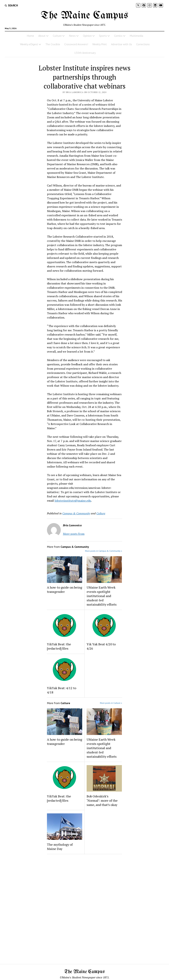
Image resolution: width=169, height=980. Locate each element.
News (72, 36)
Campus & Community (76, 513)
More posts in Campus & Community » (104, 551)
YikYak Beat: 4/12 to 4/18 (62, 690)
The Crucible (53, 44)
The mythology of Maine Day (60, 847)
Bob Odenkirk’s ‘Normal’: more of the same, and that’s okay (102, 800)
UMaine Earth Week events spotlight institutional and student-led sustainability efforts (102, 596)
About (42, 36)
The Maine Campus (84, 16)
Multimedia (136, 36)
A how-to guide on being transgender (65, 589)
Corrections (143, 44)
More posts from (74, 534)
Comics (118, 36)
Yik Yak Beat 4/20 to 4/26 (101, 646)
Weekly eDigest (29, 44)
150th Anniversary (85, 53)
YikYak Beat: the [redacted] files (59, 646)
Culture (57, 36)
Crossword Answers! (76, 44)
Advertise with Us (122, 44)
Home (30, 36)
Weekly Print (100, 44)
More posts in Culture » (111, 703)
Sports (103, 36)
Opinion (87, 36)
